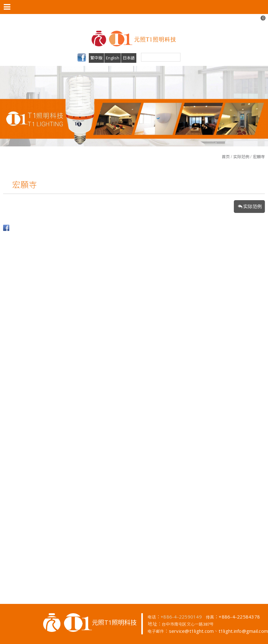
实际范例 (241, 157)
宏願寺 (259, 157)
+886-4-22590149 (181, 617)
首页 (226, 157)
